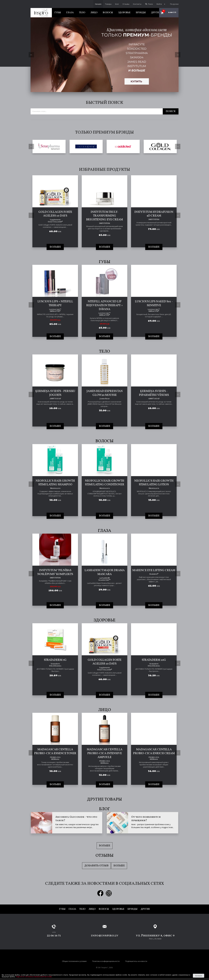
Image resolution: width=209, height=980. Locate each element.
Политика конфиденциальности (106, 961)
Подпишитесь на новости (136, 961)
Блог (117, 4)
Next (178, 55)
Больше (105, 845)
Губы (58, 13)
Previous (31, 55)
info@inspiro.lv (105, 935)
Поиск (149, 4)
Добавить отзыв (96, 865)
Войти (159, 4)
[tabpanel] (104, 55)
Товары (108, 4)
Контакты (137, 4)
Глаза (70, 13)
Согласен (199, 976)
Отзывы (126, 4)
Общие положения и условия (74, 961)
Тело (82, 13)
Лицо (94, 13)
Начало (98, 4)
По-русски (173, 4)
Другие (156, 13)
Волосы (108, 13)
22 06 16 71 (54, 935)
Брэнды (141, 13)
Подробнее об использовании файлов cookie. (34, 977)
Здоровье (124, 13)
